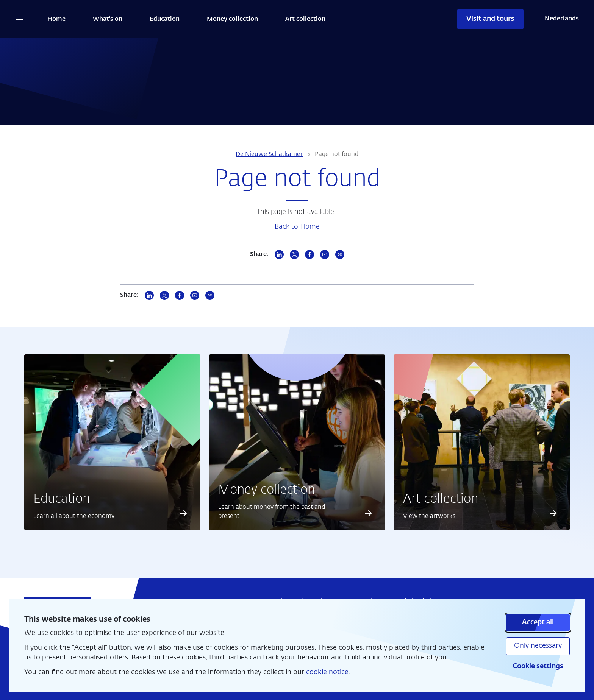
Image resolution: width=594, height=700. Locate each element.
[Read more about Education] (183, 513)
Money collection (232, 19)
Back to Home (297, 227)
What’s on (108, 19)
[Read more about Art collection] (553, 513)
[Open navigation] (20, 19)
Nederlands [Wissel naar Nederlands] (562, 19)
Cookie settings (538, 666)
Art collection (305, 19)
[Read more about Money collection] (368, 513)
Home (56, 19)
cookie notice (327, 672)
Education (165, 19)
